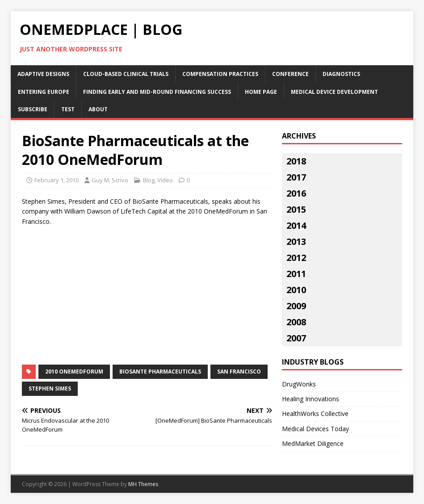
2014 (296, 225)
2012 (296, 258)
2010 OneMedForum (74, 372)
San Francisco (239, 372)
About (98, 109)
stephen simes (50, 388)
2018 (296, 161)
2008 (296, 322)
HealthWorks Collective (315, 414)
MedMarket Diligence (313, 443)
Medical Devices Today (315, 429)
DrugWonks (299, 384)
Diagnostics (341, 74)
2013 (296, 241)
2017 (296, 177)
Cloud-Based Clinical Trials (126, 74)
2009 (296, 306)
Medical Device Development (334, 92)
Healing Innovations (311, 399)
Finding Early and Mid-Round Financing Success (157, 92)
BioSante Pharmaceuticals (160, 372)
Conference (290, 74)
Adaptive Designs (43, 74)
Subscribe (33, 109)
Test (68, 109)
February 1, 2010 (57, 180)
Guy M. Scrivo (110, 180)
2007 (296, 338)
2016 (296, 193)
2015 (296, 209)
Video (165, 180)
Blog (149, 180)
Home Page (261, 92)
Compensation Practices (220, 74)
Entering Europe (44, 92)
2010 (296, 290)
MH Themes (143, 484)
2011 (296, 274)
